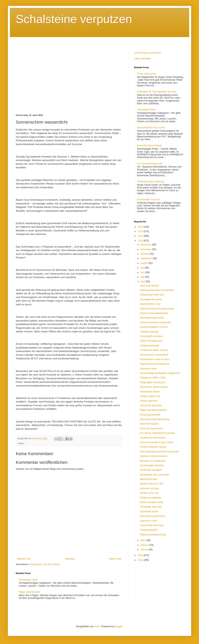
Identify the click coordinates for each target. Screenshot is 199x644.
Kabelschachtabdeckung (153, 535)
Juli (143, 268)
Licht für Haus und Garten (147, 53)
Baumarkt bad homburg (149, 145)
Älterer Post (115, 559)
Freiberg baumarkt (150, 346)
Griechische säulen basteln (154, 387)
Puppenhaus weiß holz (152, 295)
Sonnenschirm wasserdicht (154, 355)
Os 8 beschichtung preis (150, 164)
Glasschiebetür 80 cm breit (151, 128)
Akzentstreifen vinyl (150, 304)
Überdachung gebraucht (153, 516)
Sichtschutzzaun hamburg (151, 182)
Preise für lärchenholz (151, 429)
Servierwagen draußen (152, 465)
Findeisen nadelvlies (151, 498)
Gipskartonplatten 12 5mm (154, 327)
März (143, 540)
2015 (141, 555)
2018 (141, 231)
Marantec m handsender (153, 461)
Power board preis (146, 74)
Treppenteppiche (149, 530)
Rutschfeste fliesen (150, 392)
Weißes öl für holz (149, 493)
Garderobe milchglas (151, 470)
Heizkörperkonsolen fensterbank (157, 290)
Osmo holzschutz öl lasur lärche (157, 442)
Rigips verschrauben (29, 592)
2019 (141, 227)
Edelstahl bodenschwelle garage (157, 309)
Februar (145, 545)
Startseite (70, 559)
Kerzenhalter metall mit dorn (155, 359)
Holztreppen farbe (28, 580)
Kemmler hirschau (149, 488)
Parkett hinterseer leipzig (153, 447)
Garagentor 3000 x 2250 (153, 378)
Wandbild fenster (149, 479)
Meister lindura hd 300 (152, 484)
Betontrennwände (149, 424)
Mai (143, 277)
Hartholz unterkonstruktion (154, 456)
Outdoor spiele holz (150, 396)
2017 (141, 236)
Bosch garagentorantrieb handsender (159, 452)
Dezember (146, 245)
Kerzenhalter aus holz (148, 199)
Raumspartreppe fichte (152, 318)
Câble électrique (143, 59)
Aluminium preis (148, 369)
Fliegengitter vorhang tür (153, 382)
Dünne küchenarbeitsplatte (154, 313)
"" (26, 443)
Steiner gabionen (149, 401)
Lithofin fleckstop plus (151, 341)
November (146, 249)
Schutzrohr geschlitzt (151, 405)
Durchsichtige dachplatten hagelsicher (160, 373)
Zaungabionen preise (151, 299)
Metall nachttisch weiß (152, 502)
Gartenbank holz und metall (154, 475)
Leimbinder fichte (149, 512)
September (147, 258)
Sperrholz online (148, 521)
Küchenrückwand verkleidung (155, 322)
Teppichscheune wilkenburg (154, 364)
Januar (144, 550)
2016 (141, 241)
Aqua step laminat (149, 286)
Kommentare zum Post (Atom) (44, 564)
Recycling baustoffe (150, 415)
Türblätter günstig (149, 332)
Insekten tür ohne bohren (153, 438)
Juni (143, 272)
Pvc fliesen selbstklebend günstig (157, 433)
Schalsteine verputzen (74, 19)
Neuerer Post (24, 559)
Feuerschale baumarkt (152, 525)
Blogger (118, 626)
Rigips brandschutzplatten (153, 410)
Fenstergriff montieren (151, 336)
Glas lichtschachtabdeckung (155, 419)
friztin (97, 626)
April (143, 281)
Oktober (145, 254)
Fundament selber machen (154, 350)
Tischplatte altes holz (151, 507)
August (145, 263)
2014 (141, 560)
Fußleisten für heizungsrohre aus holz (157, 92)
